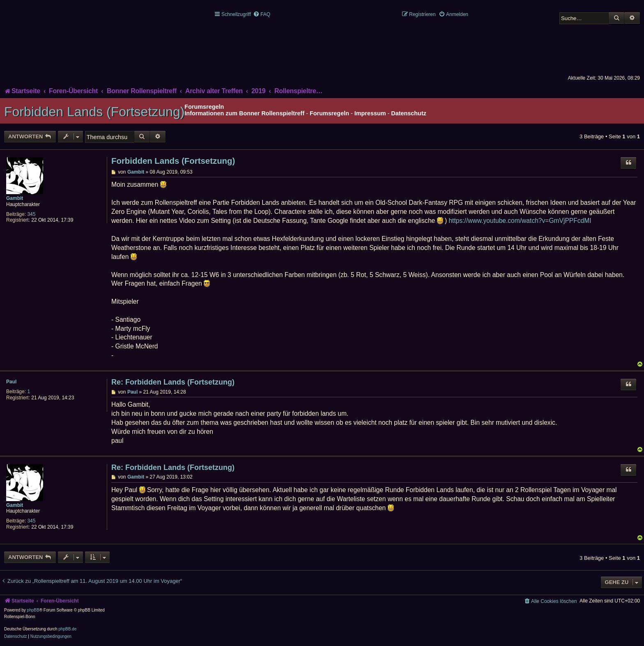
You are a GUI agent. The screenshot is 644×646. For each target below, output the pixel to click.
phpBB (33, 610)
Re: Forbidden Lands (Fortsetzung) (173, 382)
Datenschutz (409, 113)
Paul (11, 382)
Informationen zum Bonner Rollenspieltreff (244, 113)
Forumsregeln (329, 113)
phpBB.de (67, 629)
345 (31, 214)
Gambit (15, 198)
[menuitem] (262, 14)
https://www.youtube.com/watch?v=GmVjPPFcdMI (520, 221)
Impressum (370, 113)
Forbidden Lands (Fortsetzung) (94, 112)
